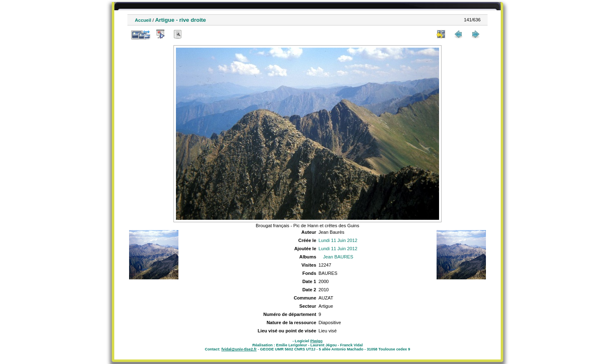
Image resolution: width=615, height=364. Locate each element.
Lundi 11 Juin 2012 (338, 240)
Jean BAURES (338, 257)
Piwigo (317, 341)
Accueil (143, 20)
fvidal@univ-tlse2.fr (239, 349)
